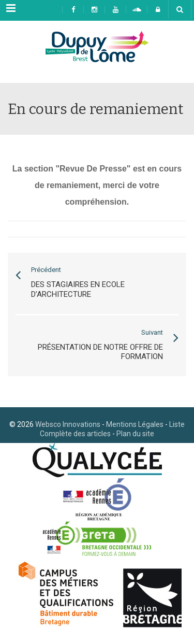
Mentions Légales (135, 424)
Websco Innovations (68, 424)
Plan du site (135, 434)
